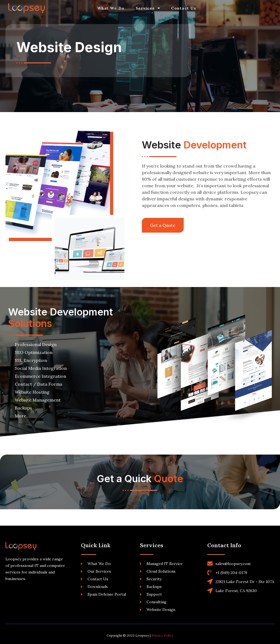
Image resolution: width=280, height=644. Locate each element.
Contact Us (184, 8)
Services (148, 8)
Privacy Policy (162, 635)
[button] (154, 225)
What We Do (111, 8)
